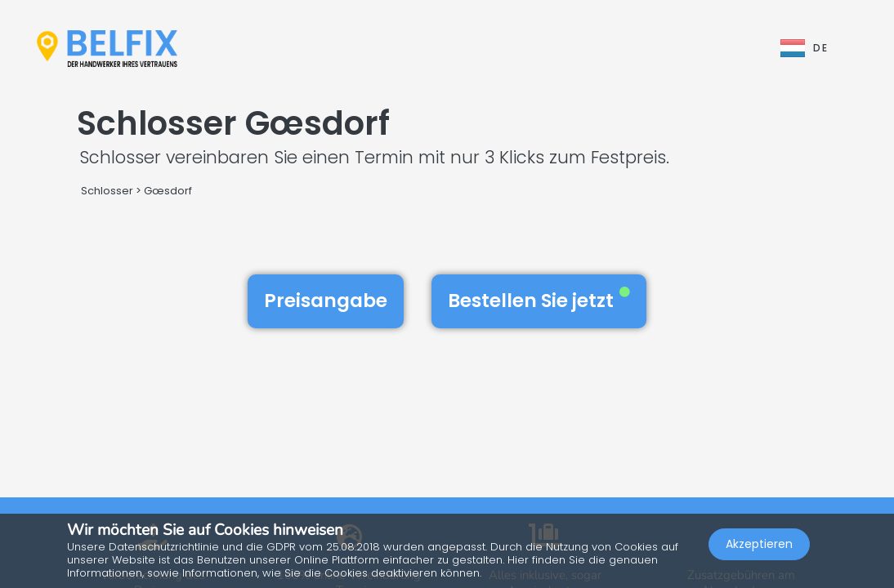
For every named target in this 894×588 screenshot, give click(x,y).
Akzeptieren (759, 544)
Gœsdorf (168, 191)
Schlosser (107, 191)
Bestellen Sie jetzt (539, 301)
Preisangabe (326, 301)
